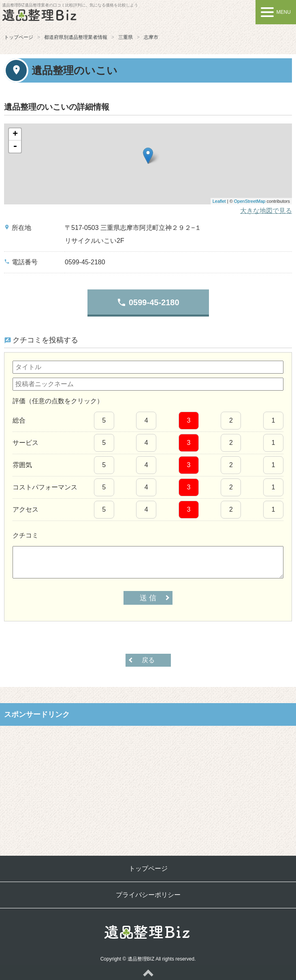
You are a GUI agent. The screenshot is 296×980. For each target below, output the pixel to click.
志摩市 (151, 37)
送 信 (148, 598)
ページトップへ (148, 973)
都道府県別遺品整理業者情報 (76, 37)
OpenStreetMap (250, 201)
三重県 (126, 37)
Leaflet (219, 201)
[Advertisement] (148, 784)
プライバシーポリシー (148, 895)
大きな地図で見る (266, 211)
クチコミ (26, 535)
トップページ (19, 37)
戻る (148, 660)
